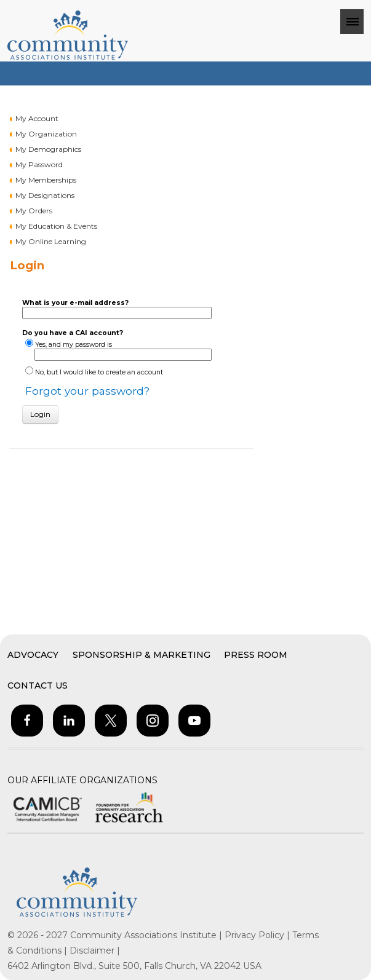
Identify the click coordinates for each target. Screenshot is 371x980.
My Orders (34, 211)
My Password (39, 164)
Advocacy (33, 655)
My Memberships (46, 180)
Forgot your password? (87, 391)
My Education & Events (56, 226)
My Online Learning (51, 241)
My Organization (46, 134)
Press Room (256, 655)
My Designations (45, 195)
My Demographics (48, 149)
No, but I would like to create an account (99, 372)
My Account (37, 118)
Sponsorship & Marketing (142, 655)
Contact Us (38, 686)
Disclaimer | (95, 950)
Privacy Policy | (258, 935)
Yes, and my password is (74, 345)
